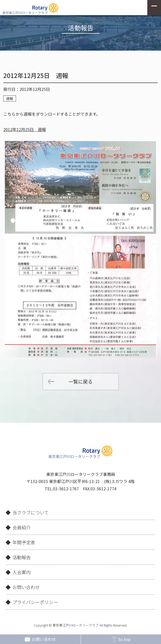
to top (121, 639)
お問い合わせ (40, 639)
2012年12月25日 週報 (25, 129)
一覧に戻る (80, 381)
